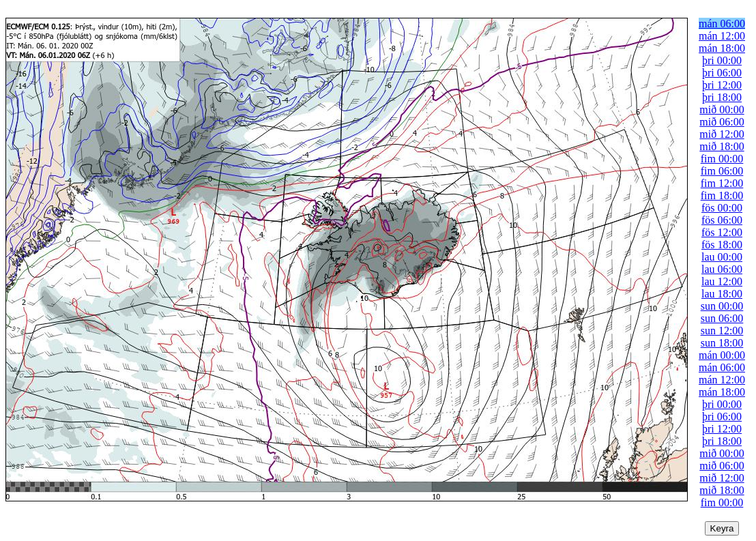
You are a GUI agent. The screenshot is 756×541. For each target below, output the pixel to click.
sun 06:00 (722, 318)
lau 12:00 (722, 281)
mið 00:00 (722, 109)
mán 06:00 (722, 24)
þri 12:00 (722, 85)
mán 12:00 (722, 36)
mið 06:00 (722, 122)
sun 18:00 (722, 343)
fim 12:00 (722, 183)
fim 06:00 (722, 171)
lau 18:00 (722, 294)
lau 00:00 (722, 257)
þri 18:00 (722, 97)
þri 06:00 (722, 73)
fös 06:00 (722, 220)
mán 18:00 (722, 48)
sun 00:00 (722, 306)
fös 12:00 (722, 232)
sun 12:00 (722, 331)
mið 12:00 (722, 134)
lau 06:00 (722, 269)
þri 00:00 (722, 60)
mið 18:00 (722, 146)
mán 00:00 (722, 355)
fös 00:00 (722, 208)
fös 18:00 (722, 245)
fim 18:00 (722, 195)
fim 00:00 (722, 159)
